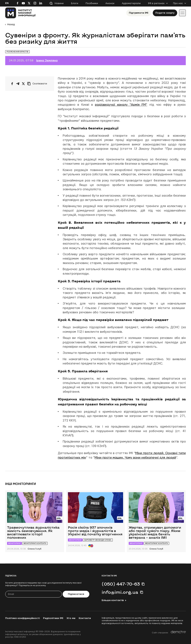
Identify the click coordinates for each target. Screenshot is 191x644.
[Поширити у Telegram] (18, 84)
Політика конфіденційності (22, 618)
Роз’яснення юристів (17, 52)
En (7, 3)
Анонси (110, 3)
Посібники (92, 3)
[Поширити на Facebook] (12, 84)
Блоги (75, 3)
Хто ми (71, 618)
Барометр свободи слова (98, 540)
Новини (59, 3)
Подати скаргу (165, 13)
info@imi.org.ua (120, 592)
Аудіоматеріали (131, 3)
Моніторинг (14, 543)
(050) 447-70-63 (121, 584)
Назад (11, 24)
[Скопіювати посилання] (38, 84)
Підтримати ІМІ (139, 13)
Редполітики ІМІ (53, 618)
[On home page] (20, 13)
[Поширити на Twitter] (23, 84)
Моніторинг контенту (35, 543)
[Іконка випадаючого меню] (182, 13)
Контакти (85, 618)
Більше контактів (113, 600)
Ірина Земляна (47, 61)
